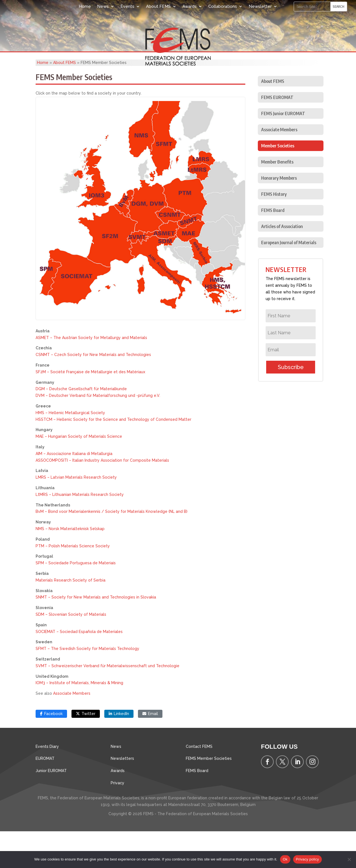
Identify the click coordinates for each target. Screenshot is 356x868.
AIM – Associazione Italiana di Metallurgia (74, 490)
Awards (190, 6)
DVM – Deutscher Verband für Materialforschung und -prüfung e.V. (98, 432)
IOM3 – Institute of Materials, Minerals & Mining (79, 719)
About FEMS (158, 6)
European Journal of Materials (289, 279)
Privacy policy (307, 859)
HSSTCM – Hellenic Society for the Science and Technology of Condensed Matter (113, 456)
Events (127, 6)
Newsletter (260, 6)
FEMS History (274, 231)
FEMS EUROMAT (277, 134)
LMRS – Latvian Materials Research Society (76, 514)
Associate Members (72, 730)
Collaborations (223, 6)
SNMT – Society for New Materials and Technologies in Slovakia (96, 634)
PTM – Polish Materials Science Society (73, 583)
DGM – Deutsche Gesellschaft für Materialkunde (81, 426)
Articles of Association (282, 263)
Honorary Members (279, 215)
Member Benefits (277, 199)
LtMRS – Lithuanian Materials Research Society (80, 531)
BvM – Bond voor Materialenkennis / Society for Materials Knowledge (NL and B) (112, 548)
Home (85, 6)
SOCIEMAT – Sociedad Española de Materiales (79, 668)
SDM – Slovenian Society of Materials (71, 651)
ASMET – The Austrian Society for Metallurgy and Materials (91, 374)
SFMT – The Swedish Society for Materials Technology (87, 685)
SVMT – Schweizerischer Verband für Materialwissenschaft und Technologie (107, 703)
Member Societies (278, 182)
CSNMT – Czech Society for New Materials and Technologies (93, 391)
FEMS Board (273, 247)
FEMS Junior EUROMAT (283, 150)
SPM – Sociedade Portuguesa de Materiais (76, 600)
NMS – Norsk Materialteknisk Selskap (70, 565)
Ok (285, 859)
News (103, 6)
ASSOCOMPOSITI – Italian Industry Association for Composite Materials (102, 497)
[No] (349, 859)
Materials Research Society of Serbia (71, 617)
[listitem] (140, 173)
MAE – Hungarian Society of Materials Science (79, 473)
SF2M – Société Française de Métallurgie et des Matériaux (90, 409)
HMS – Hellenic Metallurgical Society (70, 449)
